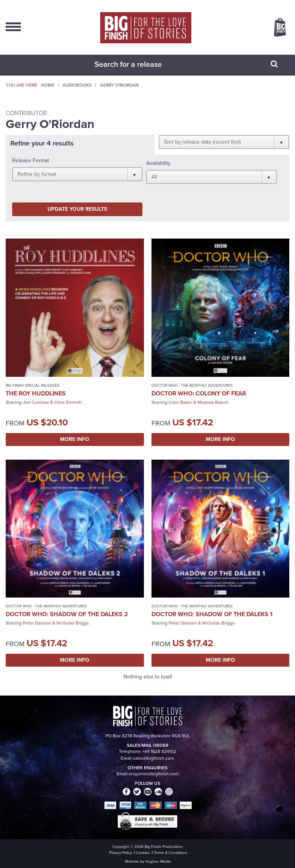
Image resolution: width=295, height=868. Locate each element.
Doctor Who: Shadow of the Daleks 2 (67, 614)
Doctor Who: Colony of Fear (199, 393)
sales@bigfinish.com (154, 758)
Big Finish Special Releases (32, 385)
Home (48, 85)
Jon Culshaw (36, 402)
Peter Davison (37, 623)
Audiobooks (77, 85)
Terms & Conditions (170, 853)
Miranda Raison (213, 402)
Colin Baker (180, 402)
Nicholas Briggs (73, 623)
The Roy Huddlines (36, 393)
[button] (224, 142)
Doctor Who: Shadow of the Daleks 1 (212, 614)
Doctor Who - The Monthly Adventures (192, 385)
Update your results (77, 209)
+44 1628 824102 (159, 751)
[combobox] (138, 64)
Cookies (143, 853)
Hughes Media (158, 861)
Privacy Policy (121, 853)
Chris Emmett (68, 402)
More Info (75, 439)
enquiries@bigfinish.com (154, 774)
